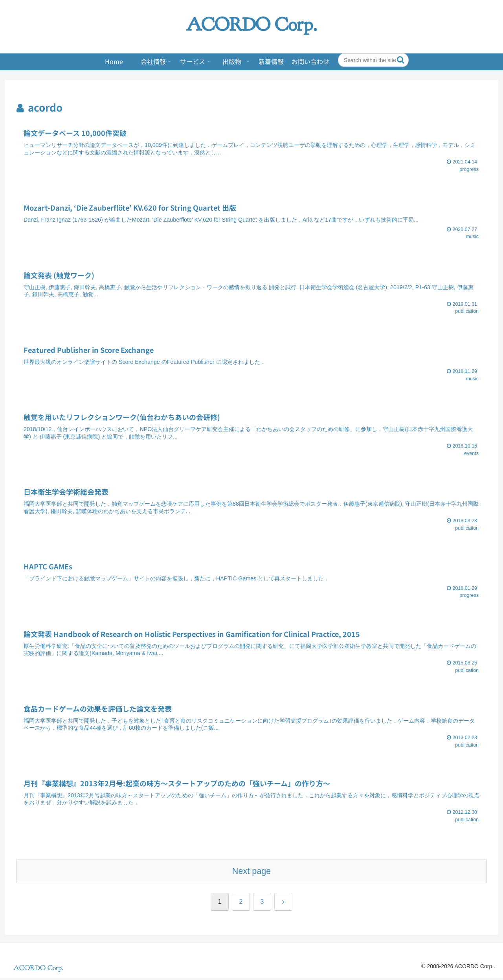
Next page (251, 873)
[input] (373, 60)
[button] (401, 60)
